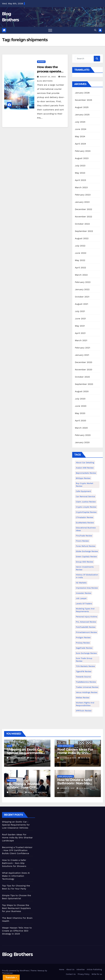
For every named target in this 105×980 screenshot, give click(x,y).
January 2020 (82, 442)
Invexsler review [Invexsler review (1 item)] (84, 593)
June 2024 (81, 129)
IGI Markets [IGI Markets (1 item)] (81, 583)
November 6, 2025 (68, 758)
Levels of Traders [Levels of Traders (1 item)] (84, 604)
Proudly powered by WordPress (16, 971)
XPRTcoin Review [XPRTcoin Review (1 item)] (84, 711)
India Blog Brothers (36, 792)
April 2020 (81, 421)
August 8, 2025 (17, 792)
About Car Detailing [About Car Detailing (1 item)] (85, 463)
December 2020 (84, 362)
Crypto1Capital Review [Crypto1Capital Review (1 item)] (86, 512)
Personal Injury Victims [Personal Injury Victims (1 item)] (87, 617)
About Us (70, 969)
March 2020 (81, 428)
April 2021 (80, 333)
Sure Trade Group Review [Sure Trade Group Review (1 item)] (84, 660)
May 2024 (80, 136)
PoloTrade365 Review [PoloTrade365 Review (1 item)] (86, 627)
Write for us (97, 974)
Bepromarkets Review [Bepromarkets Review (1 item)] (86, 473)
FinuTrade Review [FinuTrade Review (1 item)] (84, 536)
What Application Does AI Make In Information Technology (16, 876)
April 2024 (80, 144)
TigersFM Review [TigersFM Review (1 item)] (84, 671)
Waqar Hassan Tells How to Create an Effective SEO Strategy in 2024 (17, 931)
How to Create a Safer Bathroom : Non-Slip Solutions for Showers (75, 783)
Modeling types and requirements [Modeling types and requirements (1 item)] (85, 610)
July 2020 (80, 399)
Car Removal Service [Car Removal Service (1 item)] (85, 496)
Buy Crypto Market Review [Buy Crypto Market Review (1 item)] (85, 485)
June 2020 (81, 406)
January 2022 (82, 289)
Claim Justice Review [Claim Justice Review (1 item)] (86, 502)
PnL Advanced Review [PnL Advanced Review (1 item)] (86, 622)
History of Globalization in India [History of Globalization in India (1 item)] (87, 576)
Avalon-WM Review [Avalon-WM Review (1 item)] (85, 468)
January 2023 (82, 202)
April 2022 (80, 268)
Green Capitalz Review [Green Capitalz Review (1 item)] (86, 557)
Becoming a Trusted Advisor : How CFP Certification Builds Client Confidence (17, 850)
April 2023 (80, 180)
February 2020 (83, 435)
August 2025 (82, 107)
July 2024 (80, 122)
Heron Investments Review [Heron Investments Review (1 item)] (85, 568)
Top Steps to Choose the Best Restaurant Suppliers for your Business (16, 908)
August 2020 (82, 391)
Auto (10, 746)
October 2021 (82, 297)
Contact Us (71, 974)
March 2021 (81, 340)
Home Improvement (66, 746)
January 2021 (82, 355)
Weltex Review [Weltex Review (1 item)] (83, 698)
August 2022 (82, 238)
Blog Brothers (17, 954)
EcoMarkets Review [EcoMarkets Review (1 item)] (85, 523)
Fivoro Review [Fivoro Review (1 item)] (82, 541)
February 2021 (83, 348)
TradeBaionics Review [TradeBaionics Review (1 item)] (86, 682)
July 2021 (80, 311)
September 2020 (84, 384)
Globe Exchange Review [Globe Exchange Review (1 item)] (87, 551)
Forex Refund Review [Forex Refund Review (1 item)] (86, 546)
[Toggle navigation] (50, 30)
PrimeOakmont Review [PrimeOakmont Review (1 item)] (86, 632)
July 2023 (80, 166)
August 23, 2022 (48, 77)
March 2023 (81, 187)
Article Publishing (94, 969)
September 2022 (84, 231)
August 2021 (81, 304)
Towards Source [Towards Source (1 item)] (83, 677)
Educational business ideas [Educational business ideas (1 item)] (86, 529)
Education (12, 780)
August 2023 (82, 158)
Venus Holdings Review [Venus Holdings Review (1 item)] (87, 692)
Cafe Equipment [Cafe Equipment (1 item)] (83, 491)
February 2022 (83, 282)
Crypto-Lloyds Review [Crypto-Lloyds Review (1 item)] (86, 507)
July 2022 (80, 246)
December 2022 (84, 209)
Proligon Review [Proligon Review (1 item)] (83, 637)
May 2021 (80, 326)
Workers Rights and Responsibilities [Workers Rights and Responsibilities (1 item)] (85, 704)
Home (62, 969)
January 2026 (82, 93)
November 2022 (83, 217)
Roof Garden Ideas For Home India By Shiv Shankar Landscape (75, 753)
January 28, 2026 (18, 758)
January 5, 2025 (68, 788)
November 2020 (84, 370)
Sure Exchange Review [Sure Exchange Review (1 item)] (86, 653)
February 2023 (83, 195)
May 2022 (80, 260)
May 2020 (80, 413)
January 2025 (82, 115)
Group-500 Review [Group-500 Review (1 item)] (85, 562)
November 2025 (83, 100)
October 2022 (82, 224)
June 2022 (81, 253)
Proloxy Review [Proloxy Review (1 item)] (83, 643)
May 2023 (80, 173)
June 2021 (80, 319)
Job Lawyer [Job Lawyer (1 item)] (81, 598)
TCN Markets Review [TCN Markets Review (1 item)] (85, 666)
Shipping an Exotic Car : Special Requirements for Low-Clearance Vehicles (16, 825)
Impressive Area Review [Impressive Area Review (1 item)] (87, 588)
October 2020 (82, 377)
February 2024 (83, 151)
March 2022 (81, 275)
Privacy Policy (84, 974)
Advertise (81, 969)
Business (41, 62)
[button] (95, 30)
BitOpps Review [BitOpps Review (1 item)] (83, 478)
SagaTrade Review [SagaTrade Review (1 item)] (84, 648)
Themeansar (7, 973)
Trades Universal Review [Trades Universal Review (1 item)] (87, 687)
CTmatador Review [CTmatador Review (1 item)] (85, 517)
